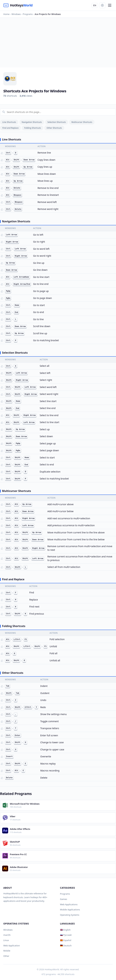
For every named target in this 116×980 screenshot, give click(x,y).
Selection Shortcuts (57, 122)
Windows (8, 930)
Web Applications (69, 904)
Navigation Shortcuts (32, 122)
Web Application (12, 946)
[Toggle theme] (102, 5)
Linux (6, 940)
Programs (65, 894)
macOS (7, 935)
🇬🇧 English (65, 930)
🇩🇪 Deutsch (66, 946)
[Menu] (110, 5)
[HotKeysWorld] (18, 5)
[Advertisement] (58, 43)
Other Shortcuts (54, 128)
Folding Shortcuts (33, 128)
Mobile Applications (70, 910)
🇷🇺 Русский (66, 935)
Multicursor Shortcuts (82, 122)
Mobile (7, 951)
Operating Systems (70, 915)
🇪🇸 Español (66, 940)
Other (6, 956)
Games (64, 899)
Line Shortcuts (9, 122)
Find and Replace (10, 128)
